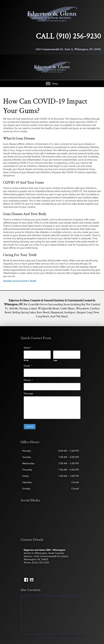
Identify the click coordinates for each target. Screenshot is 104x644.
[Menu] (52, 84)
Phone (28, 379)
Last (55, 360)
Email (28, 365)
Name (28, 348)
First (26, 360)
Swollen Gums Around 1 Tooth (20, 281)
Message (28, 392)
